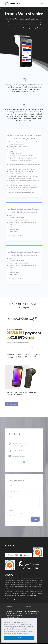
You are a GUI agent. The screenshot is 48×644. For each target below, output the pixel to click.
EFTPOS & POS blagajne (32, 611)
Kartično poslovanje (31, 613)
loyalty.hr (16, 599)
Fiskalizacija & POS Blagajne (13, 611)
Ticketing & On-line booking (13, 615)
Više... (35, 595)
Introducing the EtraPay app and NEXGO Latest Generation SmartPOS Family (22, 319)
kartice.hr (8, 599)
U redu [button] (19, 638)
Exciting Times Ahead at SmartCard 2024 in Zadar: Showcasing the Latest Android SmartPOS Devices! (23, 356)
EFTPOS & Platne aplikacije (13, 613)
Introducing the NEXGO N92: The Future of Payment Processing (23, 394)
